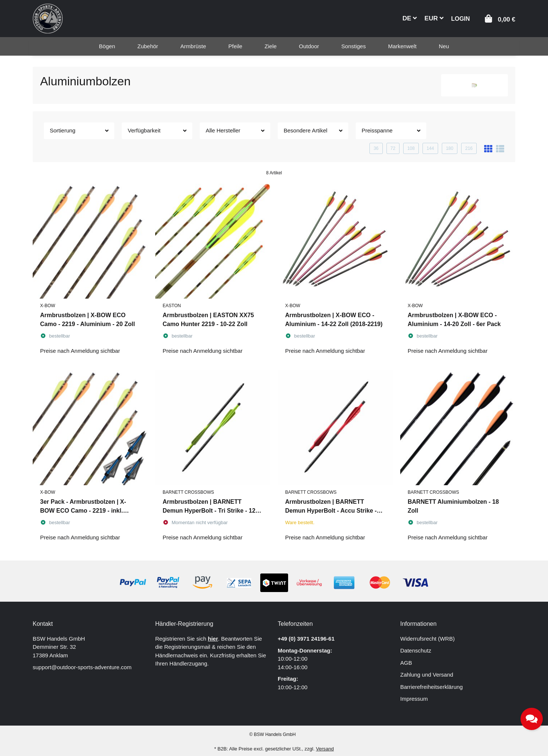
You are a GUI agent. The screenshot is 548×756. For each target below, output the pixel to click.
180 (450, 148)
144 (430, 148)
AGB (406, 663)
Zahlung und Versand (427, 675)
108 (411, 148)
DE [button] (410, 18)
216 (469, 148)
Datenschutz (416, 650)
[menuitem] (107, 46)
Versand (325, 749)
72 (393, 148)
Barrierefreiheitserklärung (431, 687)
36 (376, 148)
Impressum (414, 699)
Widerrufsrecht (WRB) (428, 639)
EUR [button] (434, 18)
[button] (461, 18)
